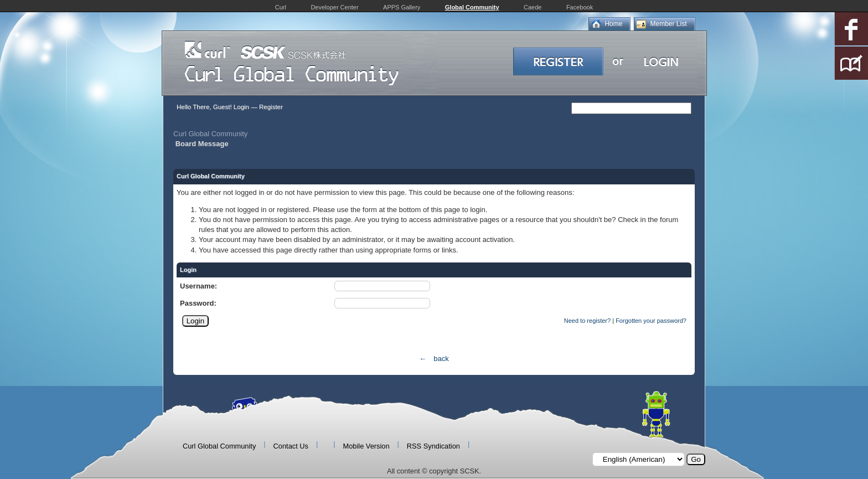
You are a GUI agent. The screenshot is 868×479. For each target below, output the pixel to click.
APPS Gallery (402, 7)
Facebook (580, 7)
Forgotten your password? (651, 321)
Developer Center (334, 7)
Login (241, 107)
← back (434, 359)
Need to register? (587, 321)
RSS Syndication (433, 446)
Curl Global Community (210, 134)
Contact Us (291, 446)
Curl (281, 7)
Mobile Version (366, 446)
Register (271, 107)
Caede (533, 7)
